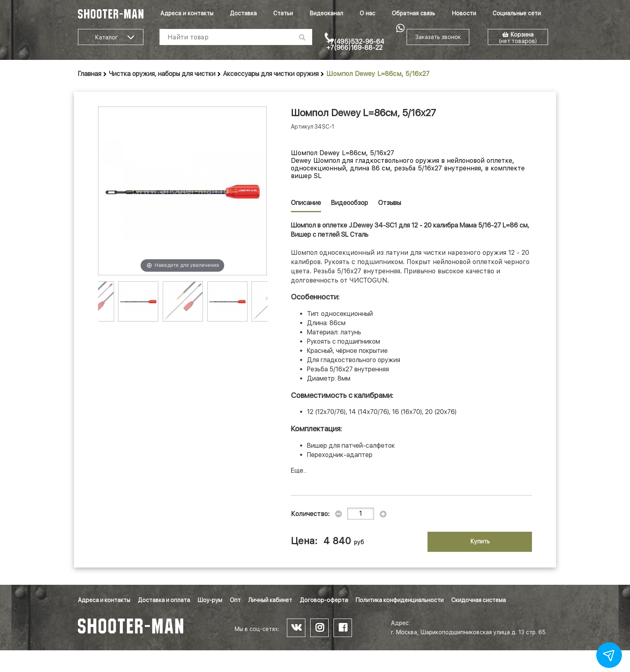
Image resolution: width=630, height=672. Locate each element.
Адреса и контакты (187, 13)
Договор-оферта (324, 600)
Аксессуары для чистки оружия (271, 74)
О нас (367, 13)
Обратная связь (413, 13)
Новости (464, 13)
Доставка (243, 13)
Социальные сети (517, 13)
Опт (235, 600)
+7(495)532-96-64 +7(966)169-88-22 (355, 45)
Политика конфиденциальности (400, 600)
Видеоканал (326, 13)
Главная (90, 74)
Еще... (299, 470)
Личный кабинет (270, 600)
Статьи (283, 13)
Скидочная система (479, 600)
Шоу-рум (210, 600)
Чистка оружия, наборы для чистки (162, 74)
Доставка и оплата (164, 600)
